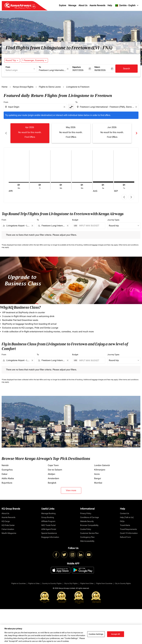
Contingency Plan (87, 537)
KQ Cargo (6, 521)
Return (97, 67)
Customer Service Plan (89, 533)
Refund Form (125, 537)
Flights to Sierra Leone (50, 87)
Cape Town (53, 465)
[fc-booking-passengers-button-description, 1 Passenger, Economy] (33, 60)
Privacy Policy (86, 513)
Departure (76, 67)
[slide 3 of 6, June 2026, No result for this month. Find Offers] (112, 133)
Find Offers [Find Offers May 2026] (71, 137)
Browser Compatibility (89, 525)
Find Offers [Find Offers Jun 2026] (112, 137)
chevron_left (124, 197)
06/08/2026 (100, 70)
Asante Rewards (97, 5)
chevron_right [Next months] (136, 133)
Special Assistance (49, 533)
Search (127, 69)
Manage (72, 5)
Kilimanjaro (100, 470)
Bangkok (52, 483)
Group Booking (48, 517)
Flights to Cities (34, 583)
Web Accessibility (87, 541)
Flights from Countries (104, 583)
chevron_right (131, 197)
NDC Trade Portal (48, 525)
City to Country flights (123, 583)
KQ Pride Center (8, 525)
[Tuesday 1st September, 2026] (124, 182)
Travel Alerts (125, 525)
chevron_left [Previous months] (6, 133)
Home (5, 87)
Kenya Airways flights (23, 87)
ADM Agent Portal (49, 529)
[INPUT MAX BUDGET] (91, 226)
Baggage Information (50, 537)
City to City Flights (71, 583)
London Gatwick (102, 465)
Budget (75, 220)
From (8, 67)
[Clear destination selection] (137, 107)
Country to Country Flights (52, 583)
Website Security (87, 521)
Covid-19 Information (129, 533)
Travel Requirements (128, 529)
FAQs (122, 521)
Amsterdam (53, 478)
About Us (83, 5)
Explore (63, 5)
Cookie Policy (86, 529)
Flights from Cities (87, 583)
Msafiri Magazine (9, 533)
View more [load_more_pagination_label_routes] (71, 490)
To (40, 67)
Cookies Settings (96, 634)
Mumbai (98, 483)
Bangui (98, 478)
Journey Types (113, 220)
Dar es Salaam (55, 470)
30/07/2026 (78, 70)
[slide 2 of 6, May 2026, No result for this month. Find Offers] (71, 133)
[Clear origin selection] (65, 107)
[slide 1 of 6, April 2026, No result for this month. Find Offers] (30, 133)
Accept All (116, 634)
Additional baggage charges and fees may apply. (101, 245)
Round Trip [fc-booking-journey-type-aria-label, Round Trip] (11, 60)
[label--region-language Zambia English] (127, 5)
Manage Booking (48, 513)
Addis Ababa (8, 478)
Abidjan (52, 474)
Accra (97, 474)
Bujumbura (7, 483)
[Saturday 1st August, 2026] (103, 182)
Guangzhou (7, 470)
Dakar (4, 474)
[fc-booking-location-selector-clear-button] (68, 69)
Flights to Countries (18, 583)
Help (110, 5)
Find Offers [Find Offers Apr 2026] (30, 137)
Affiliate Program (48, 521)
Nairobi (5, 465)
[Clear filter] (32, 226)
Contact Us (125, 513)
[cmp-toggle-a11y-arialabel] (71, 107)
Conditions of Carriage (89, 517)
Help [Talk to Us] (127, 517)
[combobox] (19, 70)
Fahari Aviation (8, 529)
